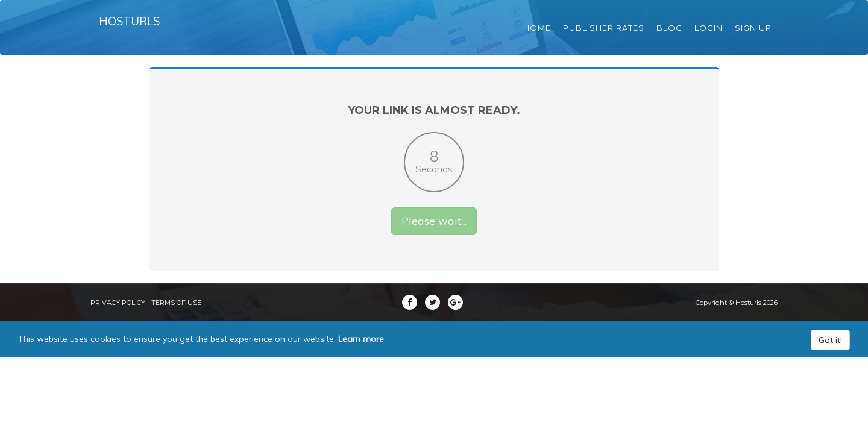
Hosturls (132, 30)
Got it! (830, 357)
